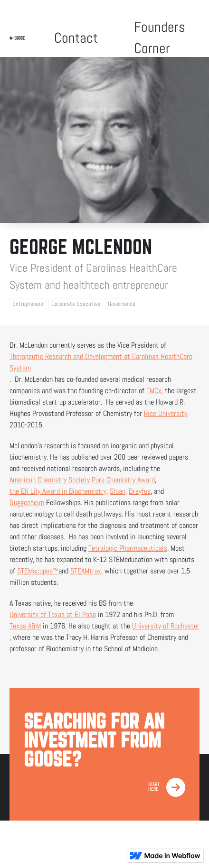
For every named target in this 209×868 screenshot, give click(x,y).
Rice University (166, 413)
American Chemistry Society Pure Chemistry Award (82, 480)
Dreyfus (140, 491)
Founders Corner (160, 38)
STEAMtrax (86, 571)
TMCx (154, 391)
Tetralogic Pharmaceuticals (128, 548)
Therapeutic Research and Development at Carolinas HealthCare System (101, 362)
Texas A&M (25, 626)
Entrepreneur (28, 304)
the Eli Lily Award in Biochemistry (58, 491)
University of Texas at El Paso (53, 614)
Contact (76, 38)
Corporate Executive (76, 304)
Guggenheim (27, 503)
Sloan (118, 491)
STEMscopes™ (38, 571)
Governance (122, 304)
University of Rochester (166, 626)
